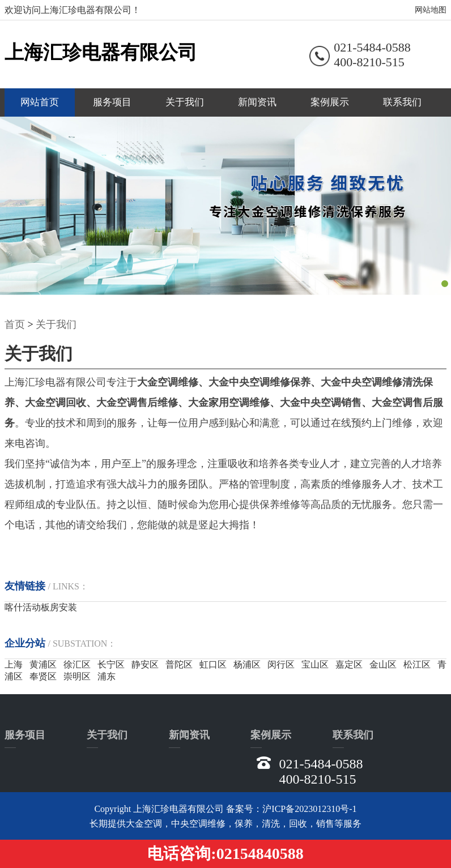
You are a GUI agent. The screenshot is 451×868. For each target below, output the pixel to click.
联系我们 (402, 102)
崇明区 (77, 676)
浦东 (107, 676)
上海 (14, 664)
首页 (15, 324)
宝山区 (315, 664)
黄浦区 (43, 664)
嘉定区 (349, 664)
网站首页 (40, 102)
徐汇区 (77, 664)
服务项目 (112, 102)
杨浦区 (247, 664)
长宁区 (111, 664)
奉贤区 (43, 676)
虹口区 (213, 664)
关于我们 (185, 102)
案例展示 (330, 102)
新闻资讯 (257, 102)
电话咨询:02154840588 (225, 854)
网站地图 (431, 10)
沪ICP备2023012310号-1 (309, 809)
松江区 (417, 664)
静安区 (145, 664)
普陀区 (179, 664)
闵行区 (281, 664)
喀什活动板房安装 (41, 607)
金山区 (383, 664)
